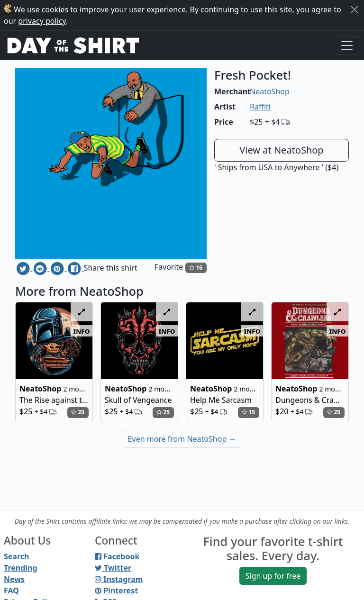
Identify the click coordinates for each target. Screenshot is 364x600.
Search (16, 556)
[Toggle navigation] (347, 45)
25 (163, 412)
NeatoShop (270, 91)
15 (248, 412)
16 (196, 268)
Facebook (117, 556)
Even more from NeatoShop (182, 439)
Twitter (113, 568)
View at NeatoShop (281, 150)
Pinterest (116, 591)
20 (78, 412)
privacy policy (42, 21)
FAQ (11, 591)
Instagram (119, 579)
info (82, 331)
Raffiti (260, 107)
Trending (21, 568)
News (14, 579)
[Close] (355, 9)
